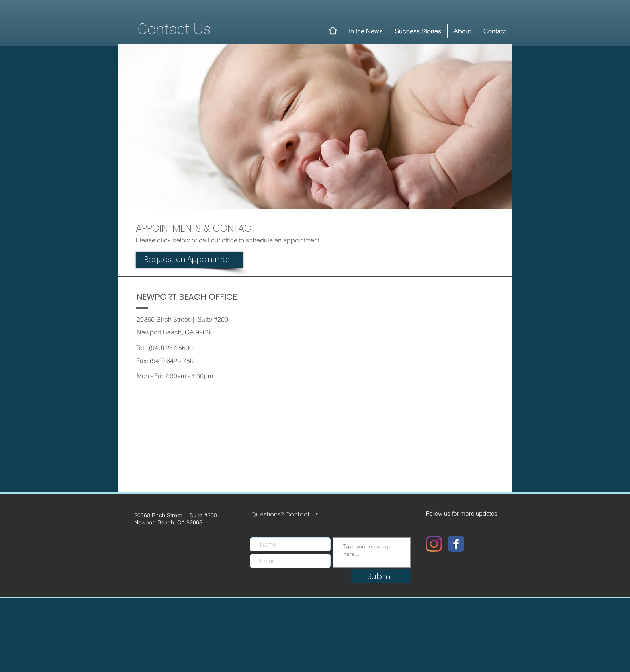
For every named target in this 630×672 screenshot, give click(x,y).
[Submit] (381, 576)
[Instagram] (434, 544)
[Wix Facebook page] (456, 544)
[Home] (333, 30)
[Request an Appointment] (189, 260)
